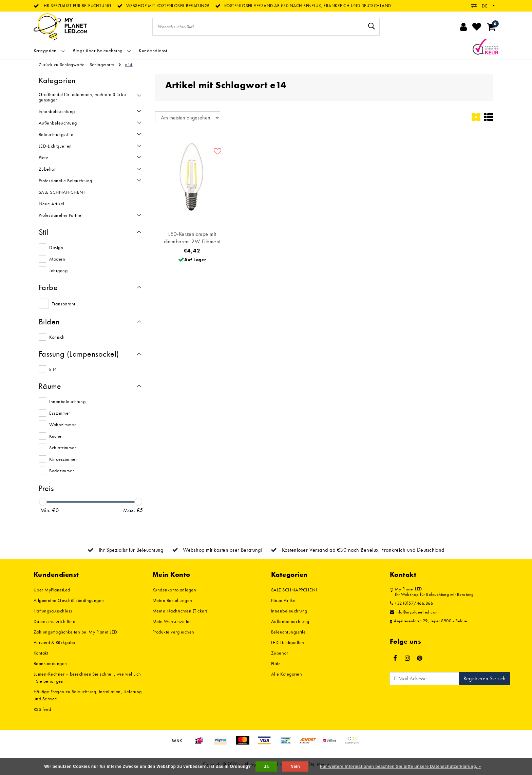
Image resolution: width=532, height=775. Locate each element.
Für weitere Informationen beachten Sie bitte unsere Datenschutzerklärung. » (401, 767)
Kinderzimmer (63, 459)
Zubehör (280, 653)
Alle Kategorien (287, 674)
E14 (53, 369)
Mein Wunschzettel (172, 621)
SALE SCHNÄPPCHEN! (294, 590)
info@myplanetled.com (414, 612)
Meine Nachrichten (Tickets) (181, 611)
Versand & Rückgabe (54, 642)
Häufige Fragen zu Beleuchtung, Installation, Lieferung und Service (88, 695)
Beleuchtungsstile (288, 632)
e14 (129, 64)
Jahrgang (58, 270)
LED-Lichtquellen (288, 642)
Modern (57, 259)
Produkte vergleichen (173, 632)
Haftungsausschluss (53, 611)
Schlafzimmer (63, 448)
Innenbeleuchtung (67, 401)
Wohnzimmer (62, 424)
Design (56, 247)
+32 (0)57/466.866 (411, 603)
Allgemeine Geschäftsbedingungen (69, 600)
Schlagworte (102, 64)
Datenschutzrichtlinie (54, 621)
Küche (55, 436)
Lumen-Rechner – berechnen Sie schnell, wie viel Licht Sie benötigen (87, 677)
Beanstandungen (50, 663)
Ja (266, 767)
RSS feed (42, 709)
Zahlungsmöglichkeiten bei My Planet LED (75, 632)
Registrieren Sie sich (484, 678)
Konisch (57, 337)
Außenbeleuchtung (290, 621)
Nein (295, 767)
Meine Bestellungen (172, 600)
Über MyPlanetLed (52, 590)
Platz (276, 663)
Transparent (63, 304)
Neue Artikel (284, 600)
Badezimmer (62, 471)
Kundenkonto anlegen (174, 590)
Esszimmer (60, 413)
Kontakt (41, 653)
